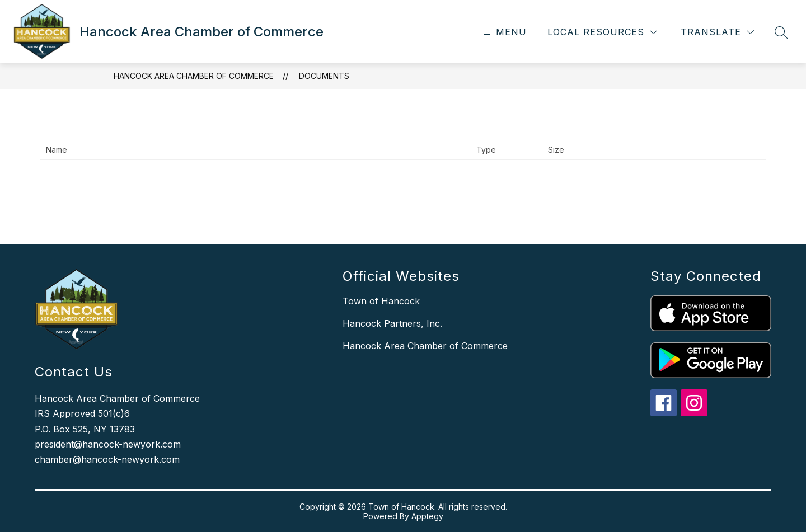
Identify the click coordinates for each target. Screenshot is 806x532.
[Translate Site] (717, 32)
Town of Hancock (381, 301)
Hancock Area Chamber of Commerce (194, 76)
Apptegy (427, 516)
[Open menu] (503, 32)
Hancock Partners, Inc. (392, 323)
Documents (324, 76)
